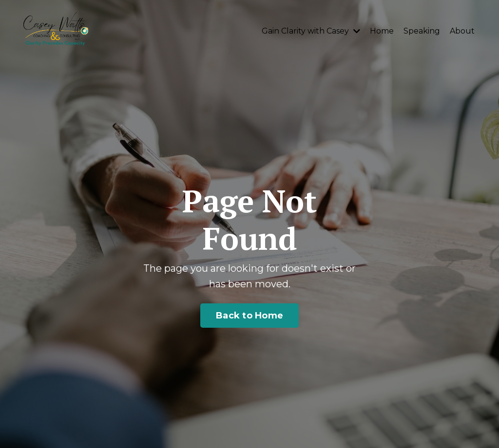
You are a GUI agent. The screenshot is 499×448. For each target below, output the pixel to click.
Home (382, 31)
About (462, 31)
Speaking (422, 31)
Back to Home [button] (249, 316)
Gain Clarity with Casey (311, 31)
